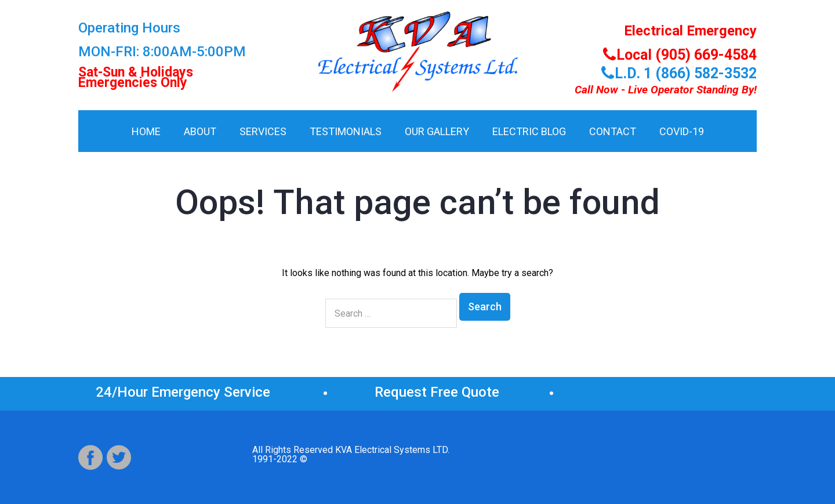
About (200, 131)
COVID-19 (682, 131)
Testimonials (346, 131)
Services (263, 131)
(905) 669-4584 (663, 392)
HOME (146, 131)
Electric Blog (529, 131)
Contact (613, 131)
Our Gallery (437, 131)
